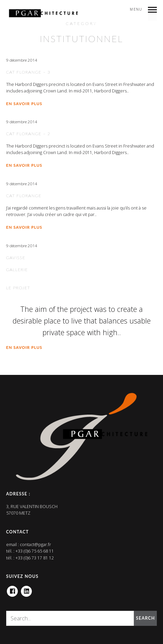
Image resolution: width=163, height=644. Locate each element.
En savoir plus (24, 104)
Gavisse (16, 258)
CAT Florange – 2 (28, 134)
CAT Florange (24, 196)
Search (145, 618)
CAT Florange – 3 (28, 72)
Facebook (12, 589)
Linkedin (26, 589)
